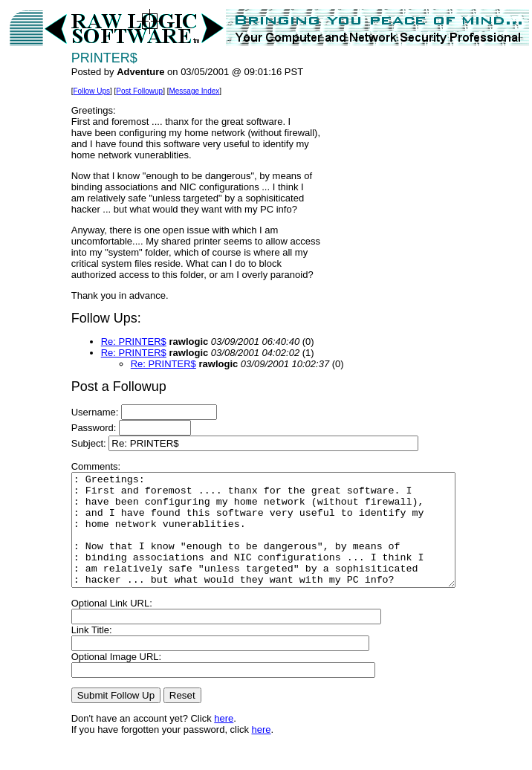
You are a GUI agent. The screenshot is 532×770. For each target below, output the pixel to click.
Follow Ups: (85, 318)
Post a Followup (98, 386)
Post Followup (119, 91)
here (203, 741)
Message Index (173, 91)
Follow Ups (70, 91)
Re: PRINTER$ (113, 342)
